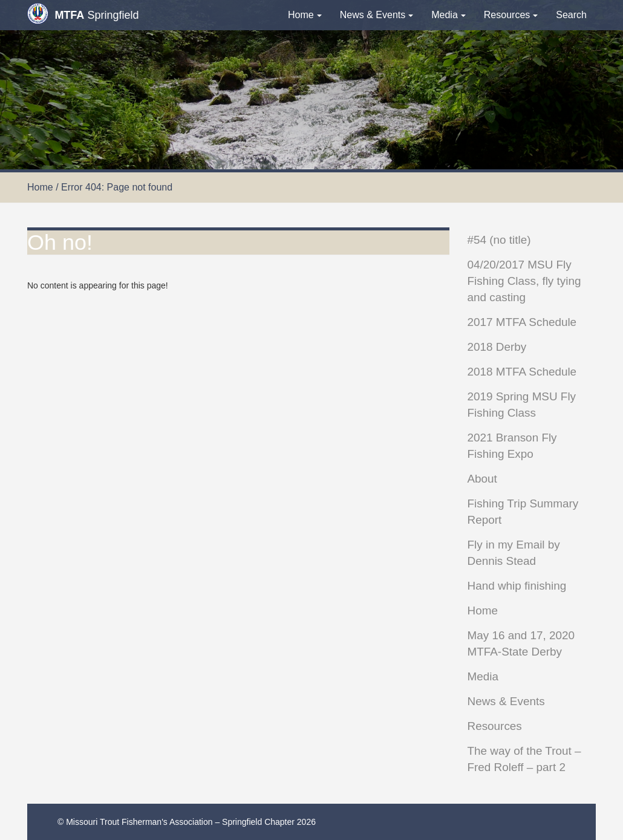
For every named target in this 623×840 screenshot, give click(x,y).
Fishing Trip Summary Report (523, 512)
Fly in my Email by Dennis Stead (514, 553)
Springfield (83, 14)
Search (571, 15)
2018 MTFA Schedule (522, 372)
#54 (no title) (499, 240)
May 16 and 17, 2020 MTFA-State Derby (521, 643)
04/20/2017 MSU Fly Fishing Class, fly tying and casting (524, 281)
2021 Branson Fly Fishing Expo (512, 446)
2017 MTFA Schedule (522, 322)
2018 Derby (497, 347)
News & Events (377, 15)
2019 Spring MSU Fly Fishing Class (522, 405)
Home (305, 15)
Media (448, 15)
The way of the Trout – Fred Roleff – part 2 (524, 759)
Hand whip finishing (517, 586)
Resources (511, 15)
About (482, 479)
